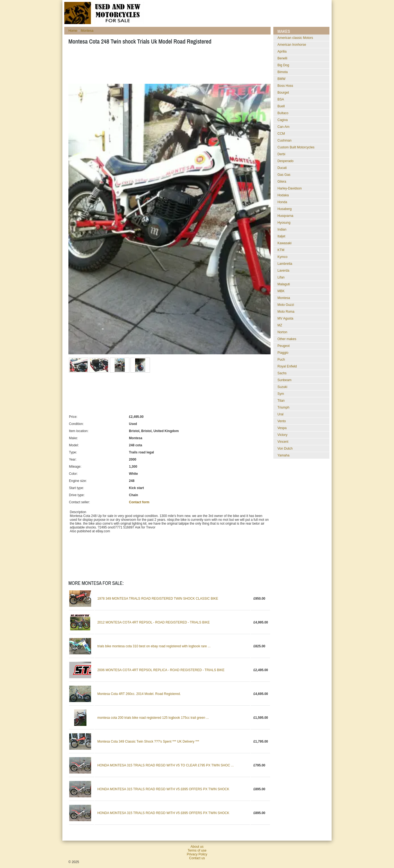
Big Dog (283, 65)
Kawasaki (284, 243)
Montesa (87, 31)
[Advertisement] (168, 66)
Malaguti (284, 284)
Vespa (282, 428)
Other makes (287, 339)
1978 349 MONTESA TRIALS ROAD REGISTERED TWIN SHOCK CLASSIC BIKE (158, 599)
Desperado (286, 161)
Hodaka (283, 195)
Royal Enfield (287, 366)
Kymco (283, 257)
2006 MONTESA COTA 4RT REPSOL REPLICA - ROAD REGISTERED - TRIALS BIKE (161, 670)
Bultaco (283, 113)
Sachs (282, 373)
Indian (282, 229)
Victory (282, 435)
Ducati (282, 168)
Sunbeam (284, 380)
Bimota (283, 72)
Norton (282, 332)
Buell (281, 106)
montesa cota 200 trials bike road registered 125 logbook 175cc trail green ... (153, 718)
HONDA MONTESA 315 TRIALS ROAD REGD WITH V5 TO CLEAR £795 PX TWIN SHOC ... (166, 765)
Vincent (283, 442)
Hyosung (284, 223)
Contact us (197, 858)
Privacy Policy (197, 854)
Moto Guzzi (286, 305)
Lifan (281, 277)
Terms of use (197, 850)
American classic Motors (295, 38)
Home (73, 31)
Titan (281, 401)
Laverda (283, 271)
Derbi (281, 154)
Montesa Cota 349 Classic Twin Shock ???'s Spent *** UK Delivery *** (148, 741)
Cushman (284, 140)
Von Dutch (285, 449)
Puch (281, 360)
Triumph (283, 407)
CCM (281, 134)
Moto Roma (286, 312)
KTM (281, 250)
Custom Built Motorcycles (296, 147)
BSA (281, 99)
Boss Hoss (285, 86)
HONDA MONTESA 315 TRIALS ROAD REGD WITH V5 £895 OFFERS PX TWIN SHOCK (163, 789)
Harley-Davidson (290, 188)
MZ (280, 325)
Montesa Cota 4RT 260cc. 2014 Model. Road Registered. (139, 694)
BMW (281, 79)
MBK (281, 291)
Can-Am (283, 127)
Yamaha (283, 455)
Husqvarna (285, 216)
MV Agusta (285, 318)
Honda (282, 202)
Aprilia (282, 51)
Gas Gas (284, 175)
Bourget (283, 93)
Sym (281, 394)
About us (197, 847)
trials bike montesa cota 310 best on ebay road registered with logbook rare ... (154, 646)
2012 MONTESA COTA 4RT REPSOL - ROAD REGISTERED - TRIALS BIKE (154, 622)
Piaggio (283, 353)
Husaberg (285, 209)
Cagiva (283, 120)
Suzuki (282, 387)
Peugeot (284, 346)
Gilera (282, 182)
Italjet (281, 236)
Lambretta (285, 264)
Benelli (282, 58)
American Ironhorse (292, 45)
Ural (280, 414)
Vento (282, 421)
